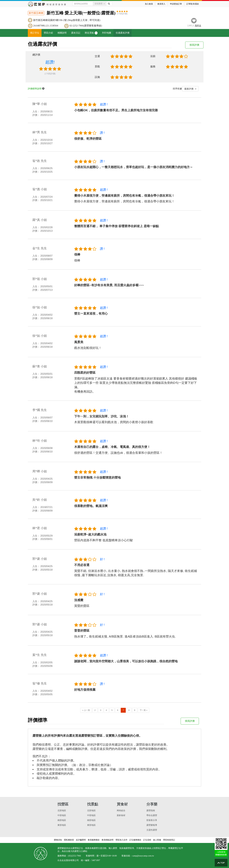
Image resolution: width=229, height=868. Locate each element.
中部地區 (62, 815)
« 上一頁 (86, 710)
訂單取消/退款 (193, 4)
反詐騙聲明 (81, 840)
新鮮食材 (121, 815)
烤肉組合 (121, 811)
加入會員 (149, 4)
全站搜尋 (100, 4)
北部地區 (62, 811)
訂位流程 (147, 840)
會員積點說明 (108, 840)
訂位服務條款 (135, 840)
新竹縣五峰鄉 (36, 13)
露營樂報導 (152, 825)
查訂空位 (35, 33)
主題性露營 (152, 830)
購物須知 (58, 840)
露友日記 (76, 33)
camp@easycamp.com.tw (143, 856)
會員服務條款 (94, 840)
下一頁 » (144, 710)
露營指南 (151, 811)
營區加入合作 (121, 840)
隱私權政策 (69, 840)
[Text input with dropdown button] (83, 4)
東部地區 (62, 825)
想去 (198, 26)
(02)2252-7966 (75, 856)
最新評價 (190, 89)
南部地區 (62, 820)
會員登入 (161, 4)
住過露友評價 (123, 33)
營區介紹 (48, 33)
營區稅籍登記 (169, 840)
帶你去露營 (152, 815)
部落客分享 (152, 820)
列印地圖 (107, 33)
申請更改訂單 (176, 4)
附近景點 (91, 33)
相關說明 (62, 33)
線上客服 (157, 840)
